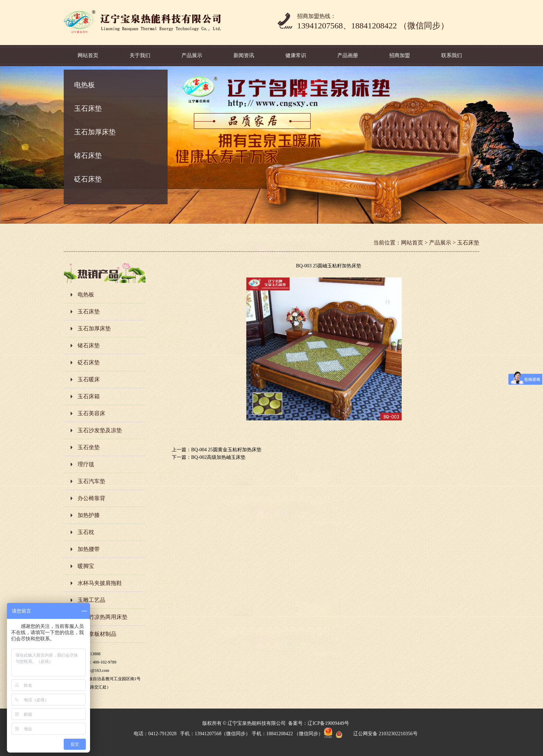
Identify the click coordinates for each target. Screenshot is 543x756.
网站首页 (88, 55)
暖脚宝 (86, 566)
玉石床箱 (89, 396)
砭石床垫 (88, 179)
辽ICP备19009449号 (328, 723)
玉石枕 (86, 532)
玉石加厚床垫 (95, 132)
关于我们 (140, 55)
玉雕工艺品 (91, 600)
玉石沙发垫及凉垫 (100, 430)
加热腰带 (89, 549)
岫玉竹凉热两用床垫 (103, 617)
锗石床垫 (88, 155)
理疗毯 (86, 464)
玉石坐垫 (89, 447)
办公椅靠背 (91, 498)
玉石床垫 (88, 108)
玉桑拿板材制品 (97, 634)
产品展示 (192, 55)
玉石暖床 (89, 379)
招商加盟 (400, 55)
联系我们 (452, 55)
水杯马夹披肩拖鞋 (100, 583)
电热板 (84, 85)
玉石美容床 (91, 413)
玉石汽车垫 (91, 481)
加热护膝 (89, 515)
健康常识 (296, 55)
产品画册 (348, 55)
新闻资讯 (244, 55)
